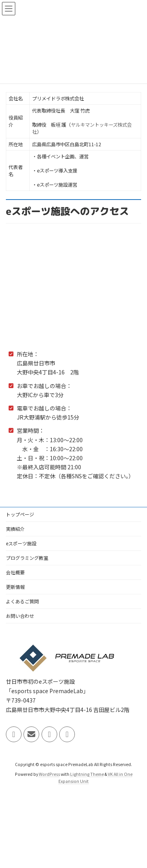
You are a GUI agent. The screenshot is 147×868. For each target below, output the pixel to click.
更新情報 (15, 587)
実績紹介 (15, 529)
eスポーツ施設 (21, 543)
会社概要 (15, 572)
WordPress (49, 774)
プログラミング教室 (27, 558)
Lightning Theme (87, 774)
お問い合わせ (20, 616)
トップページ (20, 514)
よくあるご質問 (22, 601)
